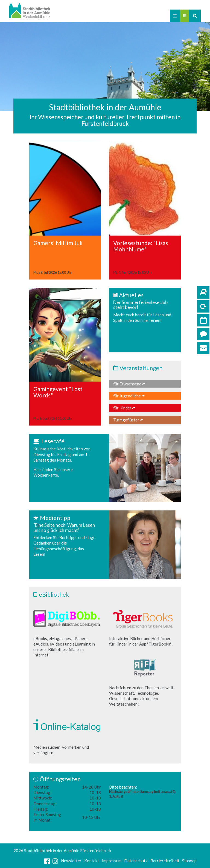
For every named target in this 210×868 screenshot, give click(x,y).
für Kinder (124, 408)
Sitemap (189, 861)
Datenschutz (136, 861)
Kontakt (92, 861)
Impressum (112, 861)
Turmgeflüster (128, 420)
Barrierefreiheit (165, 861)
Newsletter (71, 861)
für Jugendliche (129, 396)
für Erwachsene (129, 384)
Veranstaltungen (141, 368)
